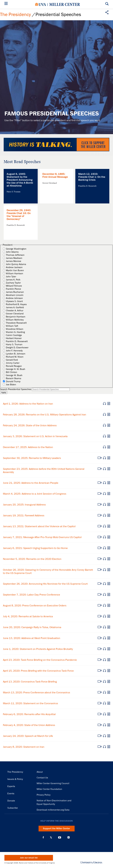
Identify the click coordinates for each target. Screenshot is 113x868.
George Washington (16, 249)
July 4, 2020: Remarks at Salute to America (28, 616)
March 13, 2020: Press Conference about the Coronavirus (36, 692)
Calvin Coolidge (14, 335)
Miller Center (65, 4)
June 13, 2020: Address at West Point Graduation (32, 638)
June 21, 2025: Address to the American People (31, 483)
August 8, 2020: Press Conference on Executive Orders (35, 605)
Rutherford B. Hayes (16, 304)
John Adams (12, 252)
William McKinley (15, 320)
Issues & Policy (15, 779)
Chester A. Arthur (15, 311)
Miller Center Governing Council (53, 783)
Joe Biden (11, 385)
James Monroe (14, 261)
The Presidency (15, 14)
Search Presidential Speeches (16, 389)
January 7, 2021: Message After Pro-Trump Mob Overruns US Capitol (42, 537)
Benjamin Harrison (16, 317)
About (40, 772)
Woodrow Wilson (15, 329)
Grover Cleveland (15, 314)
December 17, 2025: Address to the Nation (28, 447)
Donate (11, 801)
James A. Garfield (15, 307)
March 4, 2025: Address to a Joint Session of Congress (35, 494)
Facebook (43, 837)
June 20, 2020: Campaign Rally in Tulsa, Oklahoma (32, 627)
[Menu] (7, 4)
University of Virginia (41, 4)
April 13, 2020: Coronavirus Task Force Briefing (30, 682)
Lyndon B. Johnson (16, 354)
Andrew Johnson (14, 298)
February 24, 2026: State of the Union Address (30, 425)
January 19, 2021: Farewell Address (24, 515)
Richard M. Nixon (15, 357)
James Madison (14, 258)
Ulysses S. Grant (14, 301)
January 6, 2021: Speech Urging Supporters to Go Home (35, 548)
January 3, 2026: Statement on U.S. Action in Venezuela (35, 436)
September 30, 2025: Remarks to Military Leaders (32, 458)
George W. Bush (14, 375)
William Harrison (14, 274)
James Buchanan (15, 292)
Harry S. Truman (14, 344)
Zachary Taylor (13, 283)
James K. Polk (13, 280)
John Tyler (11, 277)
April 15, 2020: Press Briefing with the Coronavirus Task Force (38, 671)
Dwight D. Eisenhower (17, 348)
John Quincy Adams (16, 264)
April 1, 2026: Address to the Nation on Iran (28, 404)
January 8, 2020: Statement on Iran (24, 747)
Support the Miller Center (56, 828)
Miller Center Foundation (49, 789)
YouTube (60, 837)
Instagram (69, 837)
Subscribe (13, 808)
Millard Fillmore (14, 286)
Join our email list (29, 858)
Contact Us (42, 778)
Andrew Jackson (14, 267)
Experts (11, 786)
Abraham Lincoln (15, 295)
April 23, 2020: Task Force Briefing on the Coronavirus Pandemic (40, 660)
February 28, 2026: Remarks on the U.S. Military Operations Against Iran (45, 415)
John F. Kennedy (14, 351)
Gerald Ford (12, 360)
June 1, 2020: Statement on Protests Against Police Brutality (38, 649)
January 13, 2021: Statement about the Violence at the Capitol (39, 526)
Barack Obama (14, 378)
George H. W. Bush (16, 369)
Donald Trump (13, 381)
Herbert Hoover (14, 338)
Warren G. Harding (15, 332)
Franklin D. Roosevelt (17, 341)
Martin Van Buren (15, 270)
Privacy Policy (44, 795)
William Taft (12, 326)
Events (11, 794)
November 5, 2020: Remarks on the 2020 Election (32, 559)
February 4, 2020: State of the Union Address (29, 725)
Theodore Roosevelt (16, 323)
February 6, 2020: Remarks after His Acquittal (29, 714)
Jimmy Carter (13, 363)
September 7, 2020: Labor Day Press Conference (31, 595)
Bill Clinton (11, 372)
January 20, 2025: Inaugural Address (24, 505)
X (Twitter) (51, 837)
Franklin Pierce (13, 289)
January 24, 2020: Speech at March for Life (28, 736)
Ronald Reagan (14, 366)
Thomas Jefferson (15, 255)
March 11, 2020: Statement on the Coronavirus (30, 703)
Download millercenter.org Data (53, 810)
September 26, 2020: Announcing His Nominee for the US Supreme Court (45, 584)
